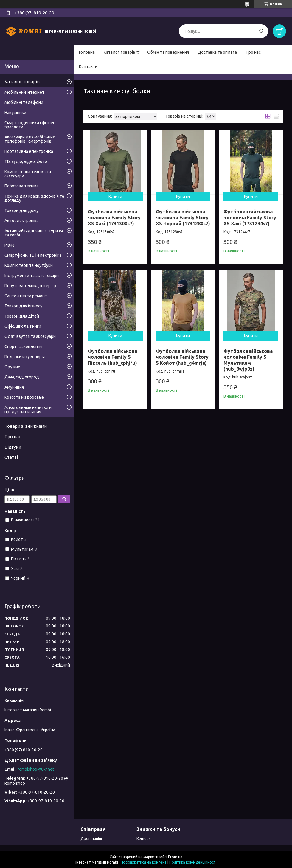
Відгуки (13, 447)
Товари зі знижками (26, 426)
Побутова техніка (21, 186)
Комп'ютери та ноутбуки (29, 265)
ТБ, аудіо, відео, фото (26, 161)
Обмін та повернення (168, 52)
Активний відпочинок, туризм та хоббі (34, 233)
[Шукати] (261, 31)
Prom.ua (175, 857)
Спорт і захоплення (23, 347)
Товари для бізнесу (23, 306)
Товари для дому (21, 210)
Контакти (88, 67)
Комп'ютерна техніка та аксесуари (28, 174)
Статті (11, 457)
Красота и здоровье (24, 397)
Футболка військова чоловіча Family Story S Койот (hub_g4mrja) (182, 357)
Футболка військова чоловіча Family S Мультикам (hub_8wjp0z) (248, 360)
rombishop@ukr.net (36, 769)
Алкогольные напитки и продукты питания (28, 410)
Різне (10, 245)
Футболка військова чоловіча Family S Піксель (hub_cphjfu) (112, 357)
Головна (87, 52)
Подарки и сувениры (25, 357)
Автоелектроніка (21, 221)
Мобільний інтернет (24, 92)
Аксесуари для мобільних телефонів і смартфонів (30, 139)
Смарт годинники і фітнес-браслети (31, 125)
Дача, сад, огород (22, 377)
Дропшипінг (91, 838)
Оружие (12, 367)
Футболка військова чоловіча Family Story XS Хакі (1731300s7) (114, 218)
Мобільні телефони (24, 102)
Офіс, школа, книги (23, 326)
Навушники (15, 113)
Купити (115, 196)
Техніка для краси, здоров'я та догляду (34, 198)
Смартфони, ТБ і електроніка (33, 255)
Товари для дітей (22, 316)
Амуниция (14, 387)
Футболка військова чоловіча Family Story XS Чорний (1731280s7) (183, 218)
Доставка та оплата (217, 52)
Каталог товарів (119, 52)
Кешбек (144, 838)
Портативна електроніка (29, 151)
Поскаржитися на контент (144, 862)
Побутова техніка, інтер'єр (30, 286)
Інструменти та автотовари (32, 276)
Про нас (253, 52)
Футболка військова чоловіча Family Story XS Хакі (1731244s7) (250, 218)
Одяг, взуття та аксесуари (30, 336)
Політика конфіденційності (193, 862)
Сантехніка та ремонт (26, 296)
